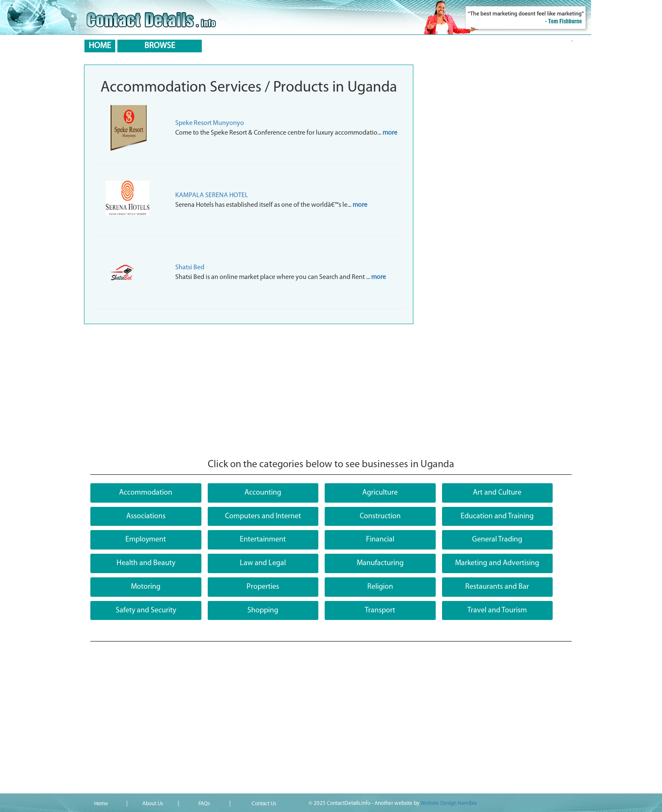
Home (101, 804)
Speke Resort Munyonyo (210, 123)
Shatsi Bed (190, 268)
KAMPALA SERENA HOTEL (212, 195)
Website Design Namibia (449, 803)
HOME (100, 46)
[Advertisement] (249, 392)
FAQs (204, 804)
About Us (153, 804)
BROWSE (160, 46)
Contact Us (264, 804)
